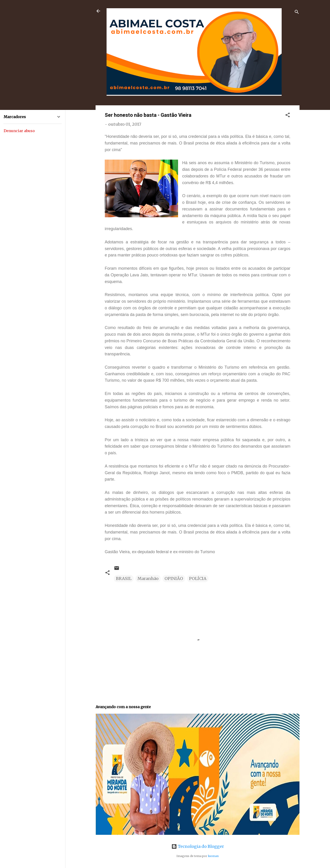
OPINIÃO (174, 578)
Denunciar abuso (19, 131)
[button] (288, 116)
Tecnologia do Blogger (198, 846)
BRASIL (124, 578)
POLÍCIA (198, 578)
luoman (213, 856)
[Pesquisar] (297, 12)
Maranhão (148, 578)
